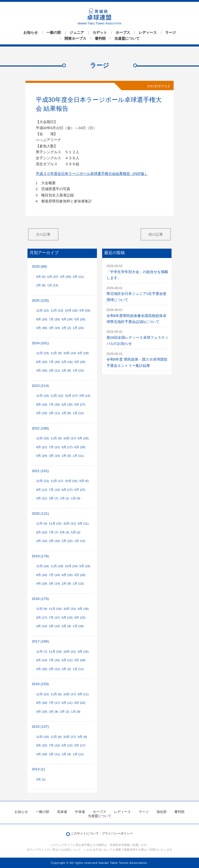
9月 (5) (84, 481)
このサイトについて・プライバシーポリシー (102, 833)
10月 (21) (70, 652)
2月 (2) (66, 328)
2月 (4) (66, 626)
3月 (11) (78, 277)
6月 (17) (67, 447)
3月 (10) (54, 541)
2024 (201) (40, 343)
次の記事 (43, 234)
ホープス (123, 33)
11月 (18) (57, 566)
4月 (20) (42, 669)
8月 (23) (42, 532)
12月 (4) (42, 524)
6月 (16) (67, 362)
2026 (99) (39, 266)
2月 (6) (66, 456)
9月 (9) (82, 737)
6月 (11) (67, 660)
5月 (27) (80, 405)
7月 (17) (54, 618)
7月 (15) (54, 660)
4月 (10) (42, 541)
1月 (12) (53, 285)
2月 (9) (66, 584)
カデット (100, 33)
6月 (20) (67, 405)
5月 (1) (41, 779)
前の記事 (156, 234)
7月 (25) (54, 319)
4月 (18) (42, 584)
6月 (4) (65, 532)
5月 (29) (80, 362)
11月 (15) (55, 524)
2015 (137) (40, 727)
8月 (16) (42, 319)
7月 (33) (54, 405)
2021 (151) (40, 471)
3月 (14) (54, 328)
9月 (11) (83, 524)
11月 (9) (56, 353)
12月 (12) (43, 310)
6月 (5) (41, 277)
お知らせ (31, 33)
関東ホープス (75, 38)
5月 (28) (80, 660)
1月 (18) (78, 626)
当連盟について (127, 38)
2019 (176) (40, 556)
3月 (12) (54, 669)
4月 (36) (42, 328)
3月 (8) (54, 712)
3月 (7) (54, 498)
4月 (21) (42, 498)
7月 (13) (54, 490)
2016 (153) (40, 684)
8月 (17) (42, 618)
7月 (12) (54, 745)
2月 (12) (67, 541)
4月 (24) (42, 456)
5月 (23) (80, 618)
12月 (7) (42, 652)
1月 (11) (78, 456)
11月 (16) (55, 609)
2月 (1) (65, 498)
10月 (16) (71, 310)
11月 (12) (57, 396)
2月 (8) (41, 285)
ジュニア (77, 33)
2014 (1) (38, 769)
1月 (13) (78, 370)
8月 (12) (42, 490)
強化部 (162, 812)
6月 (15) (67, 575)
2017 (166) (40, 641)
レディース (148, 33)
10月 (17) (71, 396)
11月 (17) (57, 481)
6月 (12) (67, 745)
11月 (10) (55, 652)
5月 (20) (80, 447)
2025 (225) (40, 300)
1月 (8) (76, 712)
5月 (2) (76, 532)
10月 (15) (71, 481)
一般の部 (54, 33)
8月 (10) (42, 575)
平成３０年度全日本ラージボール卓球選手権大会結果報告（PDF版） (92, 174)
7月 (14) (54, 575)
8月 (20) (42, 362)
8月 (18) (42, 405)
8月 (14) (42, 660)
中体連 (80, 812)
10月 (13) (70, 353)
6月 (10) (67, 618)
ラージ (170, 33)
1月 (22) (78, 328)
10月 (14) (71, 566)
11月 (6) (56, 694)
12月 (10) (43, 396)
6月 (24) (67, 319)
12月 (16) (43, 566)
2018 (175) (40, 599)
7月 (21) (54, 447)
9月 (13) (85, 396)
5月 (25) (80, 319)
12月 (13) (43, 353)
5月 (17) (80, 745)
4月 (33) (42, 413)
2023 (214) (40, 386)
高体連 (62, 812)
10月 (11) (70, 524)
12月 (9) (42, 609)
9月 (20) (85, 310)
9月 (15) (85, 566)
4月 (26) (66, 277)
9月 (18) (83, 353)
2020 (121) (40, 513)
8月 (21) (42, 447)
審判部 (100, 38)
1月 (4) (76, 498)
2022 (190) (40, 428)
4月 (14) (42, 626)
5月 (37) (53, 277)
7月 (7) (54, 532)
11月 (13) (57, 310)
